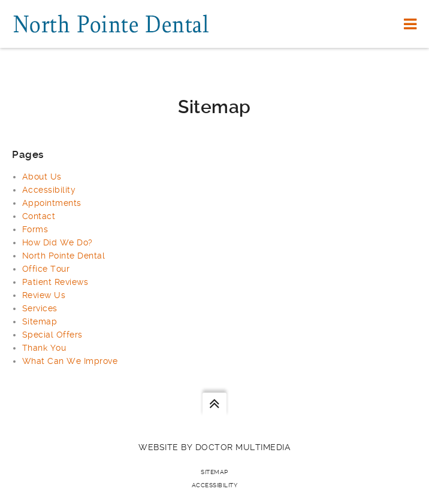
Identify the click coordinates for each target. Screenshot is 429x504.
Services (40, 308)
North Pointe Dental (64, 256)
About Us (42, 177)
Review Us (44, 295)
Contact (39, 216)
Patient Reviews (55, 282)
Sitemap (40, 321)
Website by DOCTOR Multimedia (214, 447)
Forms (35, 229)
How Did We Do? (58, 242)
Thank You (44, 348)
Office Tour (46, 269)
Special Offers (52, 335)
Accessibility (49, 190)
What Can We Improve (70, 361)
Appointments (52, 203)
